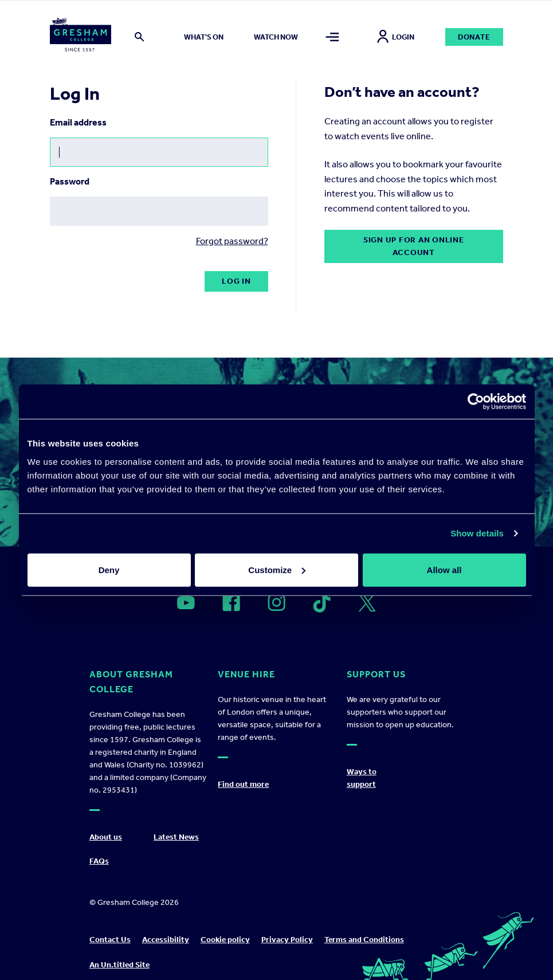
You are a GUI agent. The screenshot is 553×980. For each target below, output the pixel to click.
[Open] (186, 603)
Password (70, 181)
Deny (109, 569)
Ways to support (362, 778)
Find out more (243, 784)
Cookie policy (225, 940)
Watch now (276, 37)
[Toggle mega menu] (332, 37)
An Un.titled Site (119, 965)
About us (106, 837)
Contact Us (110, 940)
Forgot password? (232, 241)
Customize (277, 569)
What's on (204, 37)
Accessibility (166, 940)
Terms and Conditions (364, 940)
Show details (477, 533)
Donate (474, 37)
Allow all (444, 569)
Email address (78, 122)
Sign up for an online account (414, 246)
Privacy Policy (287, 940)
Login (396, 37)
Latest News (176, 837)
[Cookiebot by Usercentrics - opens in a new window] (476, 402)
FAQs (99, 861)
